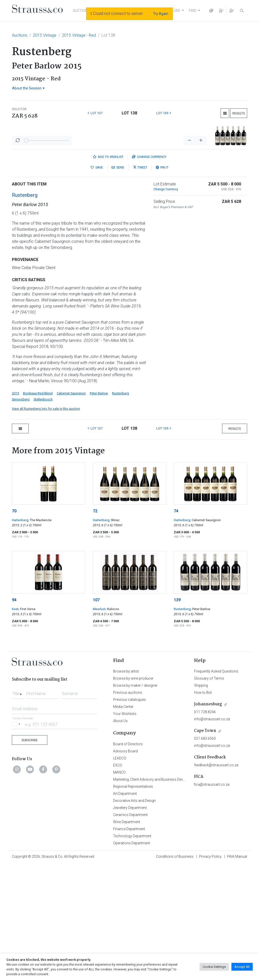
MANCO (119, 888)
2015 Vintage (45, 35)
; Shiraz (114, 636)
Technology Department (132, 952)
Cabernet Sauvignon (71, 509)
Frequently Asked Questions (216, 787)
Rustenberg (25, 311)
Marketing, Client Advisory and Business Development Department (165, 895)
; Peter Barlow (201, 725)
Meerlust (99, 725)
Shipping (201, 801)
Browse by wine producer (133, 794)
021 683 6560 (205, 854)
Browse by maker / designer (135, 801)
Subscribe (30, 856)
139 (177, 716)
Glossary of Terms (209, 794)
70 (14, 627)
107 (96, 716)
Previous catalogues (129, 816)
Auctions (20, 35)
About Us (120, 837)
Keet (15, 725)
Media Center (123, 823)
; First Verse (27, 725)
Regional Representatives (133, 902)
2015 (15, 509)
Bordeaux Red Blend (38, 509)
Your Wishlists (125, 830)
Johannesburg (208, 820)
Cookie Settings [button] (214, 967)
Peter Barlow (99, 509)
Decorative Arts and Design (134, 917)
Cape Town (205, 847)
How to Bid (203, 808)
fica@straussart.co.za (212, 900)
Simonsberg (21, 515)
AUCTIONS (81, 11)
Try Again (161, 14)
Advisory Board (125, 867)
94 (14, 716)
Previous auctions (128, 808)
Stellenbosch (43, 515)
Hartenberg (20, 636)
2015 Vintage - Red (79, 35)
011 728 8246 (205, 828)
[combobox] (18, 808)
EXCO (118, 881)
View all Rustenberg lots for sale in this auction (46, 525)
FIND (193, 11)
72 (95, 627)
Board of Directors (128, 860)
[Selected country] (17, 840)
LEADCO (120, 874)
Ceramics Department (130, 931)
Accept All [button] (242, 967)
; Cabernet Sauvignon (206, 636)
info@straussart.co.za (212, 835)
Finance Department (129, 945)
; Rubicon (112, 725)
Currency (149, 273)
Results (239, 113)
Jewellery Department (130, 924)
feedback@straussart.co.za (216, 881)
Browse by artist (126, 787)
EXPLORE (173, 11)
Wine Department (127, 938)
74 (176, 627)
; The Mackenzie (40, 636)
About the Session (28, 88)
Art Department (125, 910)
